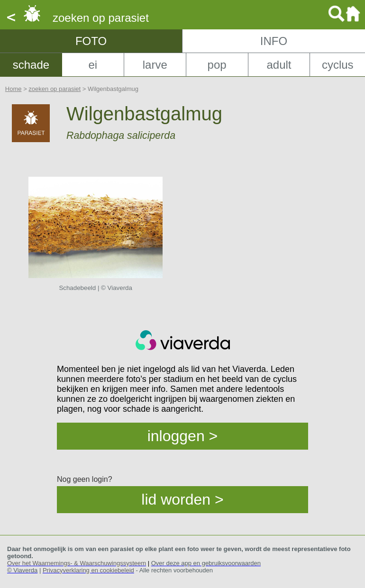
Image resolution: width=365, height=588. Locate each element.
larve (155, 65)
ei (93, 65)
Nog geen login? (85, 479)
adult (279, 65)
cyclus (338, 65)
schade (31, 65)
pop (217, 65)
